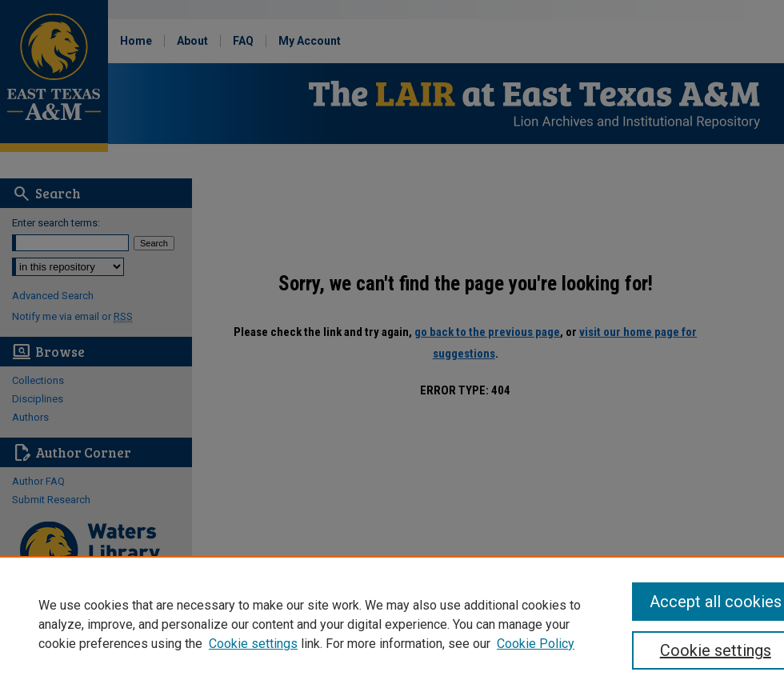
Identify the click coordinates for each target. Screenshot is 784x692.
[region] (392, 624)
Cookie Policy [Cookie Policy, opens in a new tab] (536, 644)
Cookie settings (253, 644)
